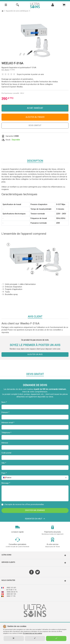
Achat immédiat (35, 108)
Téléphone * (6, 433)
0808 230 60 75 (12, 592)
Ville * (4, 463)
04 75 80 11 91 (11, 590)
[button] (35, 555)
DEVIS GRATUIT (35, 125)
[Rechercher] (17, 5)
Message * (6, 483)
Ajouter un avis (35, 354)
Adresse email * (8, 423)
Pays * (4, 473)
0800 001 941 (11, 594)
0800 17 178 (11, 596)
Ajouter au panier (35, 117)
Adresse (5, 443)
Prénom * (5, 412)
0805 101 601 (11, 588)
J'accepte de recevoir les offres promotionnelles (24, 504)
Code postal (6, 453)
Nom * (4, 402)
